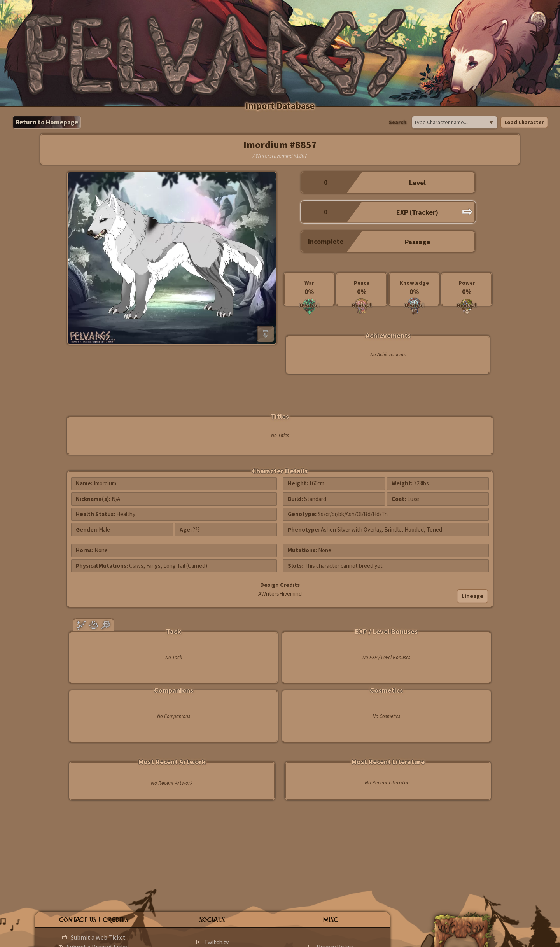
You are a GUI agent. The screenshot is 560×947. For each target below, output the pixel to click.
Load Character (524, 122)
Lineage (472, 596)
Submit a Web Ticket (98, 937)
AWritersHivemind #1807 (280, 156)
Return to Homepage (47, 122)
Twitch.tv (216, 942)
